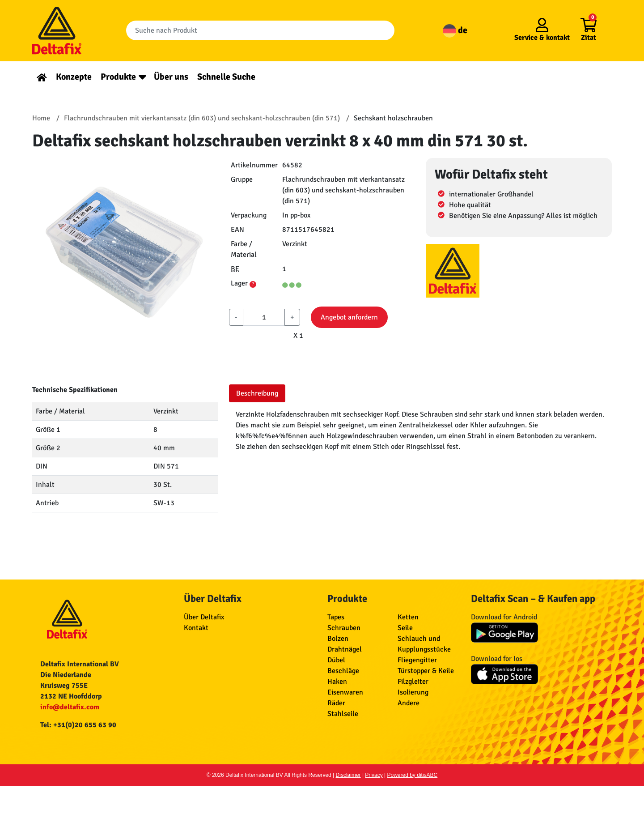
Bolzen (338, 639)
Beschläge (343, 671)
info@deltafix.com (70, 707)
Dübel (336, 660)
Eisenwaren (345, 692)
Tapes (336, 617)
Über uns (171, 77)
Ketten (408, 617)
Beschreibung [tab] (257, 393)
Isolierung (413, 692)
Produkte (118, 77)
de (455, 30)
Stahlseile (343, 714)
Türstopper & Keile (426, 671)
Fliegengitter (417, 660)
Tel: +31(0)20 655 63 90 (78, 725)
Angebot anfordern (349, 317)
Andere (409, 703)
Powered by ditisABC (413, 775)
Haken (337, 682)
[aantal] (264, 317)
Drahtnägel (345, 649)
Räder (336, 703)
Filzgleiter (413, 682)
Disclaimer (348, 775)
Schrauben (344, 628)
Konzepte (74, 77)
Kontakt (196, 628)
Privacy (374, 775)
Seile (405, 628)
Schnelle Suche (226, 77)
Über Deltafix (204, 617)
